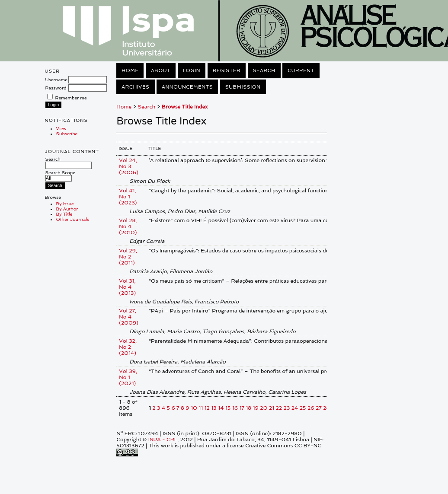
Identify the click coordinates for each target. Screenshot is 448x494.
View (61, 128)
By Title (64, 214)
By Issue (65, 204)
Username (56, 80)
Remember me (71, 98)
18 (248, 408)
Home (130, 70)
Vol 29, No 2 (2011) (128, 257)
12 (207, 408)
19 (256, 408)
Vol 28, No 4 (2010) (128, 226)
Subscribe (67, 134)
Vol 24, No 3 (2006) (128, 166)
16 (235, 408)
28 (326, 408)
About (161, 70)
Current (301, 70)
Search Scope (60, 175)
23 (287, 408)
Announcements (187, 87)
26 (311, 408)
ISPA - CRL (163, 440)
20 (264, 408)
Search (69, 162)
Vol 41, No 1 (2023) (128, 197)
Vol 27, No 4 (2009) (128, 317)
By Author (67, 209)
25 (303, 408)
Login (192, 70)
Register (227, 70)
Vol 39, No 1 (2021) (128, 377)
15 (228, 408)
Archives (135, 87)
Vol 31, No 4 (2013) (127, 287)
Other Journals (73, 219)
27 (319, 408)
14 (221, 408)
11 (201, 408)
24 (295, 408)
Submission (243, 87)
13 (214, 408)
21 (272, 408)
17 (242, 408)
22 (279, 408)
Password (56, 88)
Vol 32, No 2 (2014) (128, 347)
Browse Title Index (185, 107)
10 (194, 408)
